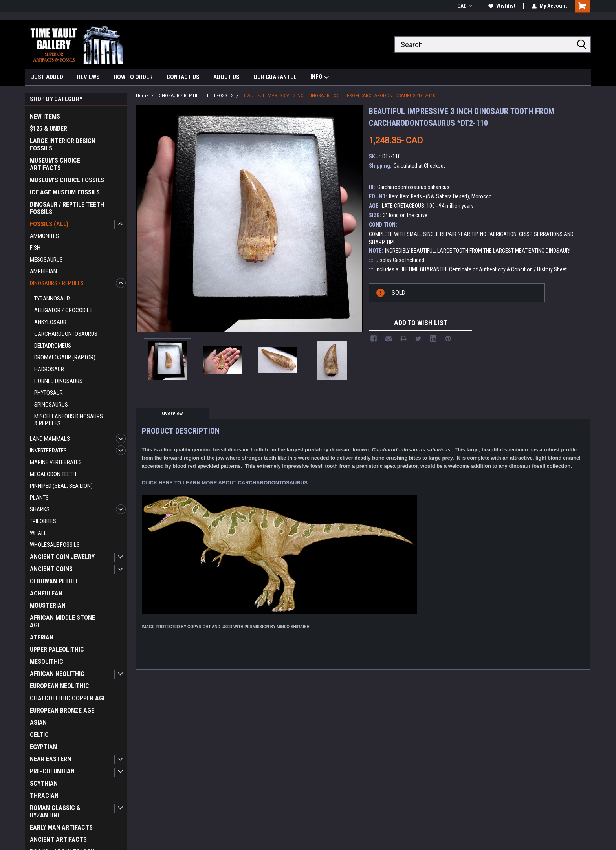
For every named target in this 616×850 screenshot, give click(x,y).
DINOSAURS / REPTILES (57, 283)
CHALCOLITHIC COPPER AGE (68, 698)
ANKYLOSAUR (50, 322)
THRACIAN (44, 796)
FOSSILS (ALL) (49, 224)
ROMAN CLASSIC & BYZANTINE (55, 812)
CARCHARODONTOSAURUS (66, 334)
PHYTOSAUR (49, 393)
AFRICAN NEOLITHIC (57, 674)
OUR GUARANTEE (275, 77)
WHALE (38, 533)
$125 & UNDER (49, 129)
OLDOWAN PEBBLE (54, 581)
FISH (35, 248)
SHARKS (40, 509)
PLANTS (39, 498)
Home (142, 96)
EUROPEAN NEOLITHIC (60, 686)
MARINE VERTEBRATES (56, 462)
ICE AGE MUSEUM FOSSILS (65, 192)
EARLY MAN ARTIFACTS (61, 827)
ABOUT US (226, 77)
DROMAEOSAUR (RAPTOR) (65, 357)
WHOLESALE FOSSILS (55, 545)
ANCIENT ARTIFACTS (58, 840)
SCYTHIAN (44, 783)
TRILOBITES (43, 521)
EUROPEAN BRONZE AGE (62, 710)
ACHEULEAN (46, 593)
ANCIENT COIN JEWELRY (62, 557)
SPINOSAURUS (51, 405)
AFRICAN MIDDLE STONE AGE (62, 621)
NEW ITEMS (45, 116)
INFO (320, 78)
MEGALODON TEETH (53, 474)
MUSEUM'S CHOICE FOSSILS (67, 180)
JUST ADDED (47, 77)
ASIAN (38, 723)
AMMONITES (44, 236)
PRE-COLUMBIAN (52, 771)
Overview (172, 413)
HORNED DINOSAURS (58, 381)
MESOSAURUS (46, 260)
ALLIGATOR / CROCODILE (63, 310)
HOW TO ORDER (133, 77)
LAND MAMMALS (50, 439)
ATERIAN (42, 637)
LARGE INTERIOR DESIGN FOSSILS (63, 145)
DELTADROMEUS (53, 346)
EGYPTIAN (43, 747)
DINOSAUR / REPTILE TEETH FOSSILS (67, 208)
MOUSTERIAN (48, 605)
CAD (465, 6)
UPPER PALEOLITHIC (57, 649)
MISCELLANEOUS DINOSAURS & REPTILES (69, 420)
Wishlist (502, 6)
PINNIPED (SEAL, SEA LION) (61, 486)
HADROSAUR (49, 369)
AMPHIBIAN (43, 271)
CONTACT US (183, 77)
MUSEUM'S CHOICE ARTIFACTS (55, 164)
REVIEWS (88, 77)
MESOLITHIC (47, 662)
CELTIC (39, 735)
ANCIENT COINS (51, 569)
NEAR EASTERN (50, 759)
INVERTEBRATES (48, 451)
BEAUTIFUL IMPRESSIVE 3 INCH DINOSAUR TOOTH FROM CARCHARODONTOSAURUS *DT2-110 (339, 96)
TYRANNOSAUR (52, 299)
